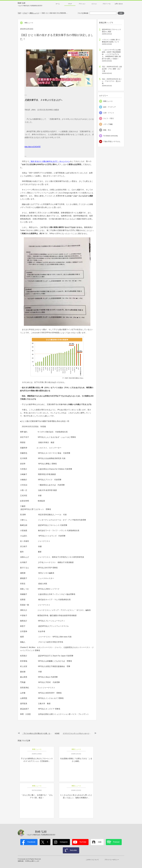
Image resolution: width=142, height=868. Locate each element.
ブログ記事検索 (83, 13)
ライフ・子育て (109, 118)
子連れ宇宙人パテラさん (112, 141)
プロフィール (106, 4)
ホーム (58, 4)
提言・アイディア (109, 107)
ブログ (70, 4)
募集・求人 (107, 130)
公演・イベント (109, 113)
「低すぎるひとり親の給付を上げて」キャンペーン (50, 161)
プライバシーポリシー (112, 860)
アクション (82, 4)
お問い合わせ (119, 4)
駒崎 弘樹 (30, 4)
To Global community (111, 136)
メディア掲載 (108, 124)
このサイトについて (92, 860)
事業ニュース (108, 101)
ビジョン (94, 4)
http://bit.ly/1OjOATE (33, 147)
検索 (121, 13)
